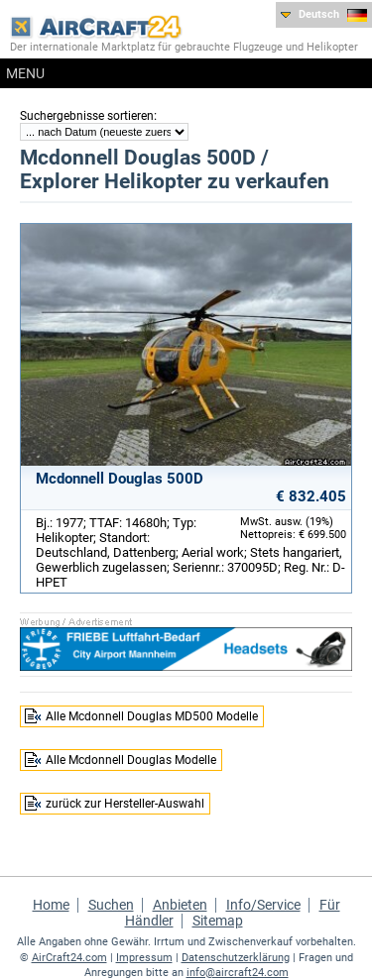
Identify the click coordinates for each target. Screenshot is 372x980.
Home (51, 905)
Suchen (111, 905)
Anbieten (180, 905)
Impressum (144, 958)
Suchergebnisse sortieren (87, 116)
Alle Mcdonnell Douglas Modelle (131, 760)
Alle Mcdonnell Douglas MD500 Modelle (152, 716)
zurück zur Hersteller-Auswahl (125, 804)
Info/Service (263, 905)
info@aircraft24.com (238, 973)
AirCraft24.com (69, 958)
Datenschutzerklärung (236, 958)
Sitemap (218, 921)
